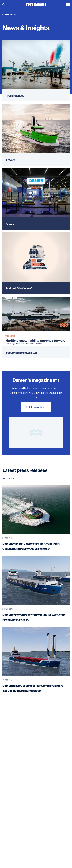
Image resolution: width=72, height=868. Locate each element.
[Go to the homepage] (36, 4)
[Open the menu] (68, 4)
